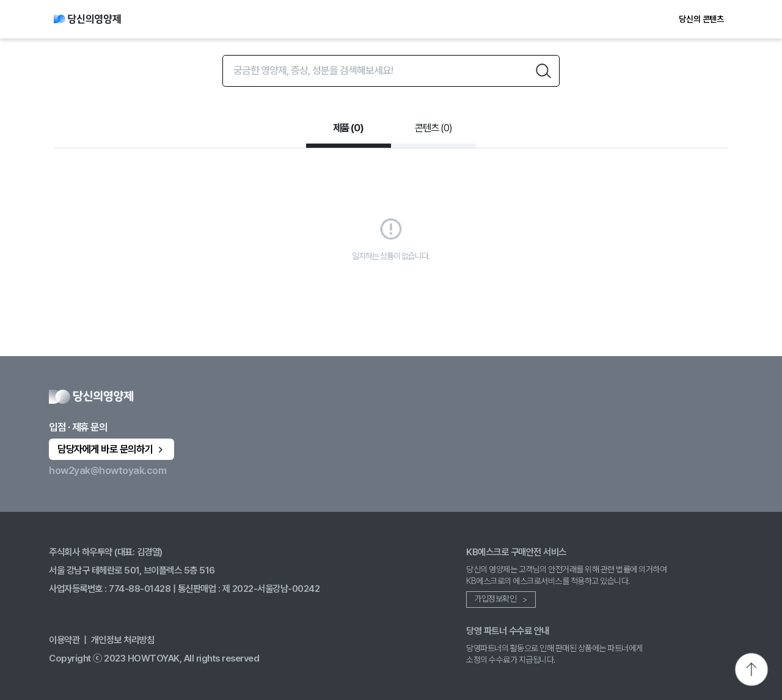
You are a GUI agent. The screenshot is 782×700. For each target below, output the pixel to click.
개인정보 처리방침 (123, 640)
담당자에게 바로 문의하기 (111, 449)
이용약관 (64, 640)
